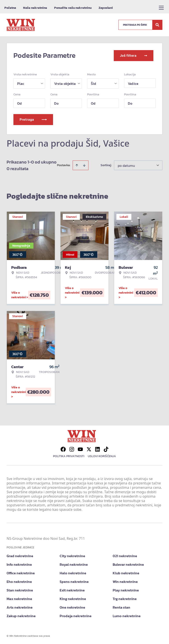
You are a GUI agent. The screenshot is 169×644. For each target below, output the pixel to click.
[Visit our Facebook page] (63, 449)
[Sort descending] (84, 165)
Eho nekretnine (19, 581)
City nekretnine (72, 555)
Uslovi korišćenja (102, 456)
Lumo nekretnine (127, 615)
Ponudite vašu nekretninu (73, 8)
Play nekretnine (126, 590)
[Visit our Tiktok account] (106, 449)
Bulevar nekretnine (128, 564)
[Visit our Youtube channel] (80, 449)
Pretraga (33, 119)
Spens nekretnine (74, 581)
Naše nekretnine (35, 8)
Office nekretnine (21, 573)
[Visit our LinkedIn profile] (97, 449)
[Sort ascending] (77, 165)
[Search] (157, 25)
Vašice (133, 83)
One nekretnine (72, 607)
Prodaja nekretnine (76, 615)
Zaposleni (106, 8)
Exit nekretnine (72, 590)
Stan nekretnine (20, 590)
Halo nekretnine (73, 573)
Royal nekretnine (74, 564)
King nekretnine (73, 598)
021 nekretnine (125, 555)
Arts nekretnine (20, 607)
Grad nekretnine (20, 555)
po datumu (126, 165)
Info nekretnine (19, 564)
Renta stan (121, 607)
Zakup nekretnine (21, 615)
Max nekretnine (19, 598)
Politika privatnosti (69, 456)
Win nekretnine (125, 581)
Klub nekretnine (126, 573)
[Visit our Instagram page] (72, 449)
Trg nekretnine (125, 598)
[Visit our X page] (89, 449)
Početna (10, 8)
